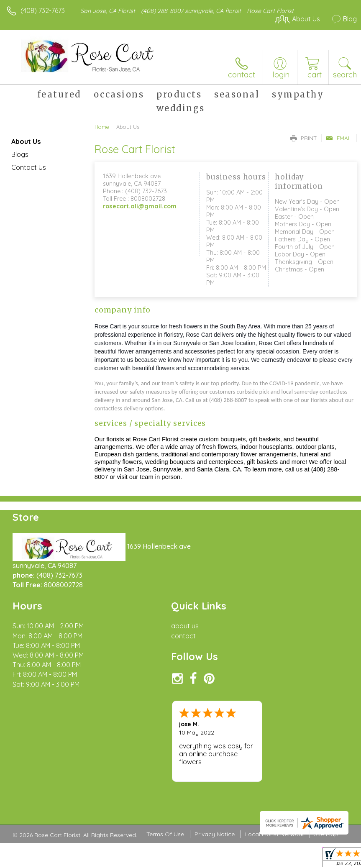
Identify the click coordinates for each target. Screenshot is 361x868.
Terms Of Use (165, 834)
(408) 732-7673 (43, 10)
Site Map (326, 834)
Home (102, 127)
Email (339, 138)
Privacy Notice (215, 834)
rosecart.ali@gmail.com (140, 206)
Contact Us (29, 167)
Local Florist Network (274, 834)
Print (304, 138)
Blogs (20, 154)
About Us (26, 141)
